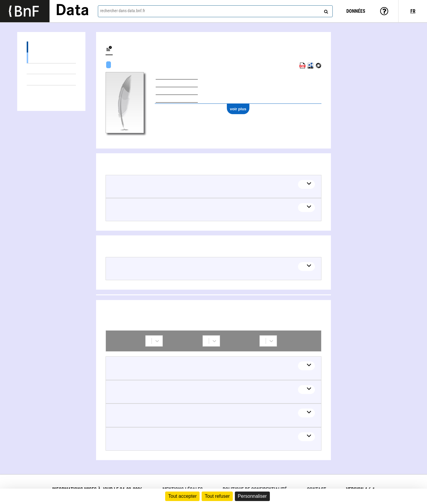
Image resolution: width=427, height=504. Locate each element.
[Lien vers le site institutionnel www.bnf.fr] (25, 11)
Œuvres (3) (51, 47)
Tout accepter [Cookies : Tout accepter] (182, 496)
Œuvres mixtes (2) (51, 58)
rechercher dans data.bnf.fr (123, 11)
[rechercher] (325, 10)
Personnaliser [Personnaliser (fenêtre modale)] (252, 496)
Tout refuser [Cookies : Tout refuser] (217, 496)
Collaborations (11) (51, 91)
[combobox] (215, 11)
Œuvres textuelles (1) (51, 69)
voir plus (238, 109)
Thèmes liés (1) (51, 80)
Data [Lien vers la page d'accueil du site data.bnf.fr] (72, 11)
